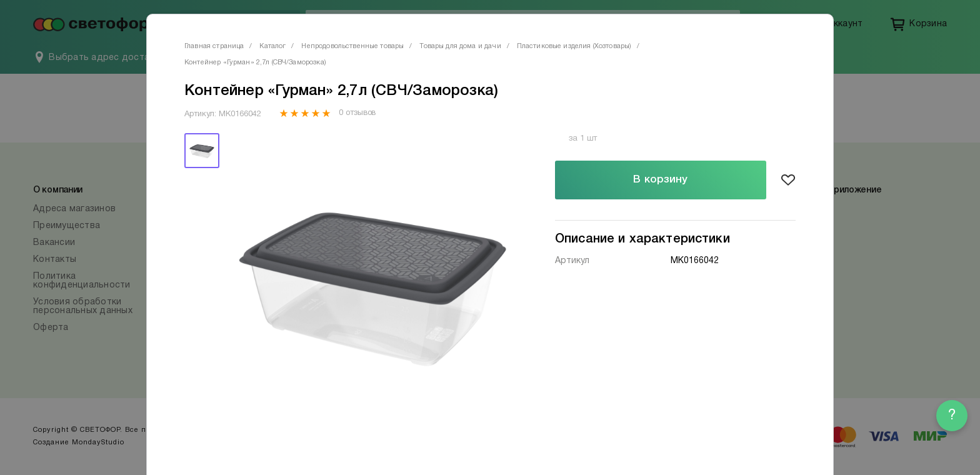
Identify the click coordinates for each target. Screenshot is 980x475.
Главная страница (214, 46)
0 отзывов (357, 113)
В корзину (660, 180)
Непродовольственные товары (352, 46)
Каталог (272, 46)
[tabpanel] (373, 282)
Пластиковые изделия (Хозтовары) (574, 46)
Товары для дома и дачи (460, 46)
